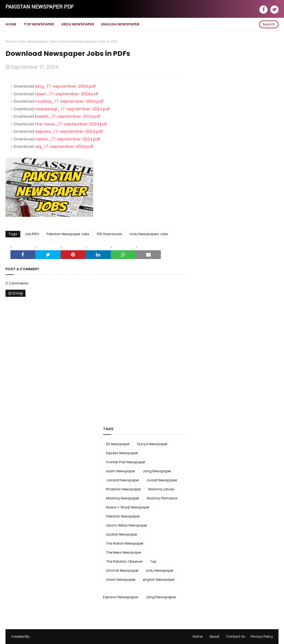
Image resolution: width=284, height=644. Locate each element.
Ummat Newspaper (122, 570)
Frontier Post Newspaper (126, 462)
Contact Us (236, 636)
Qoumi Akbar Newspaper (127, 525)
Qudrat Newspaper (122, 534)
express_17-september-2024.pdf (69, 131)
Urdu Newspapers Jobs (38, 41)
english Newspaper (159, 580)
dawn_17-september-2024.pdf (67, 94)
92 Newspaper (118, 444)
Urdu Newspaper (160, 570)
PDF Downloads (110, 234)
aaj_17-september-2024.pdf (64, 146)
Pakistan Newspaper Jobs (68, 234)
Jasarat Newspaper (123, 480)
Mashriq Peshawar (162, 498)
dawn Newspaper (121, 580)
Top (153, 561)
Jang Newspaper (157, 471)
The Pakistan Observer (124, 561)
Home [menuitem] (11, 24)
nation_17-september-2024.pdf (68, 139)
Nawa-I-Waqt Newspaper (128, 507)
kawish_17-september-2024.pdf (68, 116)
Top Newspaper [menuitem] (39, 24)
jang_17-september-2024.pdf (66, 86)
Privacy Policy (262, 636)
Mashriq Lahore (161, 489)
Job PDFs (32, 234)
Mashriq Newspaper (123, 498)
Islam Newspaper (121, 471)
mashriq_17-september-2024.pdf (69, 101)
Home (10, 41)
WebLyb (37, 636)
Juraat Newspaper (162, 480)
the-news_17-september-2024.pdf (71, 124)
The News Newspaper (124, 552)
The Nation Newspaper (125, 543)
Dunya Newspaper (152, 444)
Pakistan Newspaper (123, 516)
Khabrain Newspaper (123, 489)
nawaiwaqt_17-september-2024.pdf (73, 109)
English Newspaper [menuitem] (120, 24)
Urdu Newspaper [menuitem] (78, 24)
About (214, 636)
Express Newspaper (122, 453)
